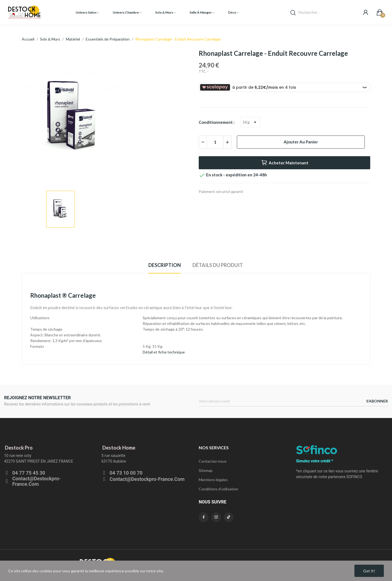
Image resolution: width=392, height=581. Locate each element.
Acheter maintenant (285, 163)
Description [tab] (165, 265)
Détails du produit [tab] (218, 265)
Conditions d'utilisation (218, 489)
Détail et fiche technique (164, 352)
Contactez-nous (213, 461)
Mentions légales (213, 480)
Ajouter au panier (301, 142)
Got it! (369, 571)
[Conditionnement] (250, 122)
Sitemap (206, 470)
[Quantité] (215, 142)
